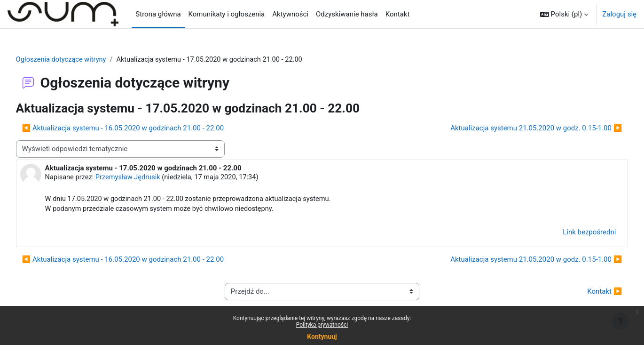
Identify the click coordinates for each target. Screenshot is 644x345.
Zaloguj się (619, 14)
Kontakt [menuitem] (398, 14)
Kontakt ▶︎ (587, 293)
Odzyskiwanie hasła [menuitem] (347, 14)
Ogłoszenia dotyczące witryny (80, 60)
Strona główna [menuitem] (158, 14)
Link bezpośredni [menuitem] (572, 233)
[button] (564, 14)
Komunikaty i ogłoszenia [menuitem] (227, 14)
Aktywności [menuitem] (290, 14)
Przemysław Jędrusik (148, 178)
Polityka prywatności (322, 325)
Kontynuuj (322, 337)
